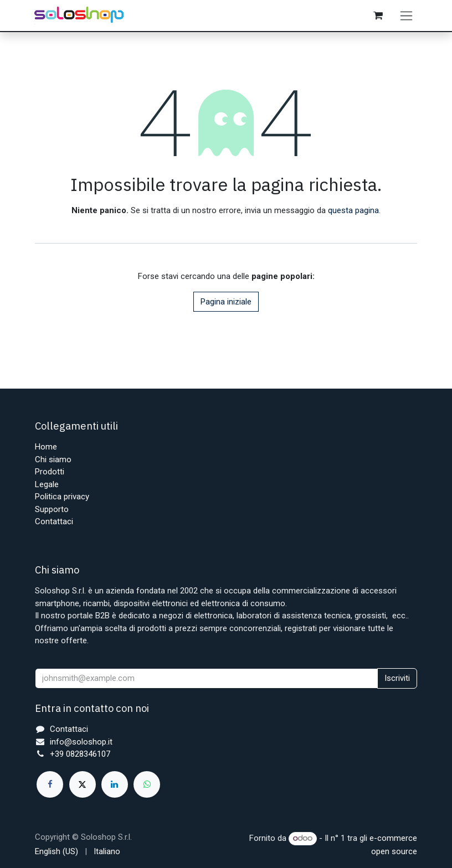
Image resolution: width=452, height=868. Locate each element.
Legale (47, 484)
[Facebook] (50, 784)
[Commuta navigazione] (407, 18)
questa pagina (353, 216)
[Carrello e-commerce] (379, 18)
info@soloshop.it (81, 742)
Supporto (52, 509)
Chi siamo (53, 459)
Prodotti (50, 472)
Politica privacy (62, 497)
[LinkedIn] (115, 784)
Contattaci (54, 521)
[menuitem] (56, 852)
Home (46, 447)
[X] (83, 784)
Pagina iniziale (226, 307)
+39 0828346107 (80, 754)
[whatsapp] (147, 784)
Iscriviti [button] (397, 678)
